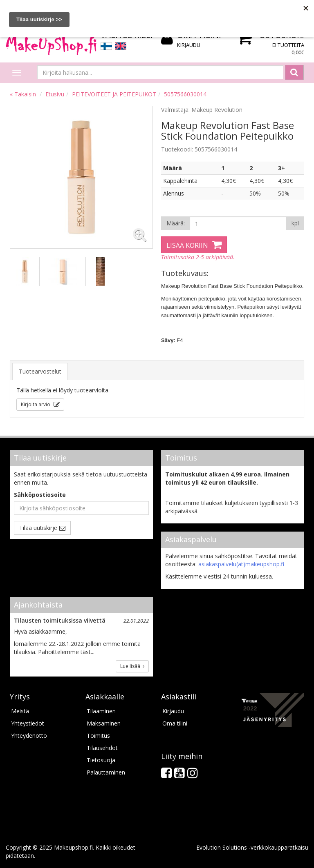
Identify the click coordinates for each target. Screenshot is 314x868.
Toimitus (98, 736)
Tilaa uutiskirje (38, 528)
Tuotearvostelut (40, 371)
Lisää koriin (187, 245)
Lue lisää (132, 666)
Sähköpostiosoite (40, 495)
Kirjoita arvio (36, 404)
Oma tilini (175, 723)
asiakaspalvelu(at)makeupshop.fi (241, 564)
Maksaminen (104, 723)
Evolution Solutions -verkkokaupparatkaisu (252, 847)
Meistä (20, 711)
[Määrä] (238, 223)
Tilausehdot (102, 748)
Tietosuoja (101, 760)
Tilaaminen (101, 711)
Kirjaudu (189, 45)
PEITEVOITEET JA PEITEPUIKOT (114, 94)
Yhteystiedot (28, 723)
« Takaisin (23, 94)
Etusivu (55, 94)
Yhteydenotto (29, 736)
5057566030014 (185, 94)
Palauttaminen (106, 772)
